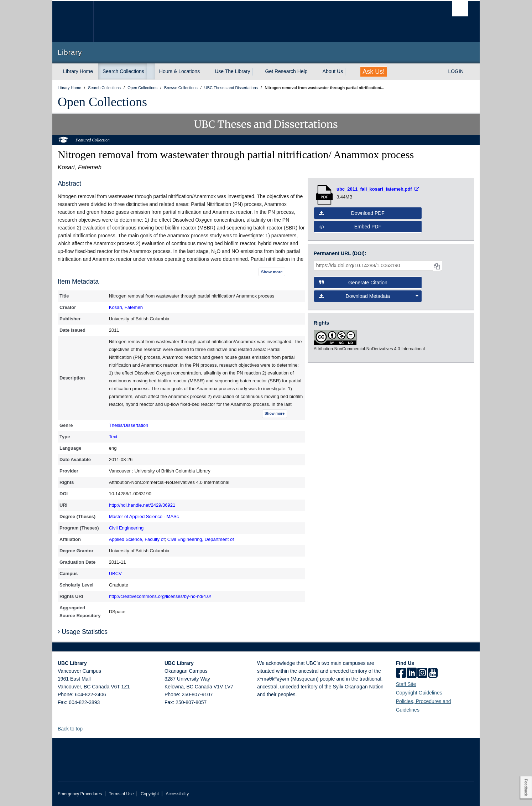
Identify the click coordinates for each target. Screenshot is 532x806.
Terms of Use (121, 794)
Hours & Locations (179, 71)
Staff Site (406, 684)
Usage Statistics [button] (83, 632)
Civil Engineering (126, 528)
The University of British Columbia (73, 22)
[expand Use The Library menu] (257, 72)
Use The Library (232, 71)
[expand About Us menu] (349, 72)
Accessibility (177, 794)
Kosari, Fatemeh (126, 307)
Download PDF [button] (352, 213)
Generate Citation (353, 283)
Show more (272, 272)
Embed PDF (350, 227)
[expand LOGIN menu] (470, 72)
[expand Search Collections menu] (151, 72)
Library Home (78, 71)
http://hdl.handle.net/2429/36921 (142, 505)
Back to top (74, 729)
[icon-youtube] (433, 673)
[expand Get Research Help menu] (314, 72)
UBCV (115, 573)
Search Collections (123, 71)
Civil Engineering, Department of (201, 539)
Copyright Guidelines (419, 693)
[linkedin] (412, 673)
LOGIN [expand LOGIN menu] (456, 71)
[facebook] (401, 673)
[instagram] (422, 673)
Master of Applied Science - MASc (144, 516)
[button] (87, 728)
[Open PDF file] (378, 189)
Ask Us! (374, 72)
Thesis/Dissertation (129, 425)
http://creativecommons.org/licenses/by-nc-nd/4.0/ (160, 596)
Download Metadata (369, 296)
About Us (333, 71)
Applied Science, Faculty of (137, 539)
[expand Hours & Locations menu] (206, 72)
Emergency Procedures (80, 794)
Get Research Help (286, 71)
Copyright (150, 794)
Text (113, 437)
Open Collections (102, 102)
